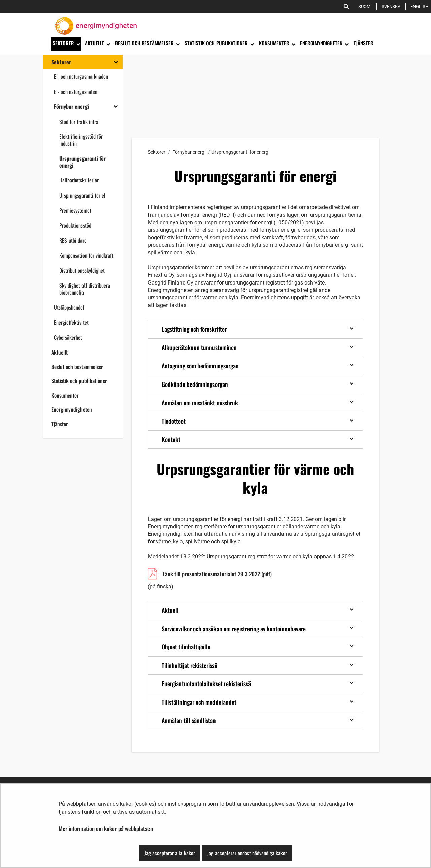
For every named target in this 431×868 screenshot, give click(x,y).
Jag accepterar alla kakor (170, 853)
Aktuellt (59, 352)
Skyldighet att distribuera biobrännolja (85, 289)
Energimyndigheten (72, 409)
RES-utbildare (73, 240)
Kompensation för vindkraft (86, 255)
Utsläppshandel (69, 307)
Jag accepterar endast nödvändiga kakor (247, 853)
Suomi (366, 7)
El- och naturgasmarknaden (81, 76)
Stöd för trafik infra (79, 122)
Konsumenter (65, 395)
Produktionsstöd (75, 225)
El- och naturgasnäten (76, 92)
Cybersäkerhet (68, 337)
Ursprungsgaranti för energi (82, 162)
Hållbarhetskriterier (79, 180)
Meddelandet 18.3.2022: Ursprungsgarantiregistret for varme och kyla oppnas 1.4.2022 (251, 556)
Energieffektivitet (71, 322)
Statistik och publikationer (79, 381)
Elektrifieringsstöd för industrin (81, 140)
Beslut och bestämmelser (77, 367)
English (421, 7)
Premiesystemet (75, 210)
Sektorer (61, 62)
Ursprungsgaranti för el (82, 195)
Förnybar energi (71, 106)
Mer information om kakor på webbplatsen (106, 828)
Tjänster (60, 424)
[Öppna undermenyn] (78, 44)
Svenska (392, 7)
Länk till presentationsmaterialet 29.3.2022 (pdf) (217, 575)
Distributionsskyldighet (82, 270)
